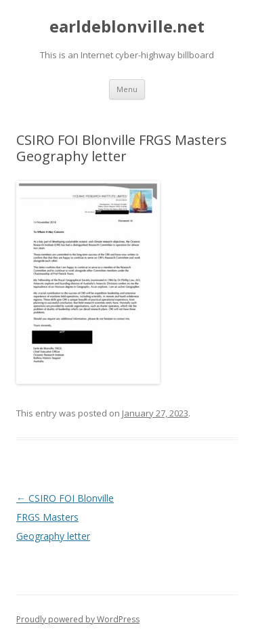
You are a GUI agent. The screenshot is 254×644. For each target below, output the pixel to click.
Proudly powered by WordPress (78, 619)
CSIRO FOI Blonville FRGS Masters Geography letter (65, 517)
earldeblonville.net (127, 27)
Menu (127, 89)
